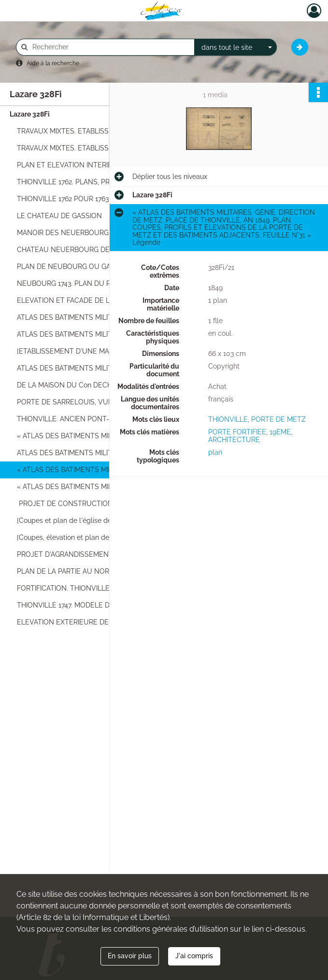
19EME (280, 432)
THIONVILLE (228, 419)
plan (215, 452)
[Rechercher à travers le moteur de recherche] (110, 47)
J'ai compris (194, 956)
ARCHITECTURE (234, 440)
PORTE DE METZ (278, 419)
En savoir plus (130, 956)
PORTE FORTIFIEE (237, 432)
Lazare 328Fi (30, 114)
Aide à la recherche (53, 63)
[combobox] (236, 47)
